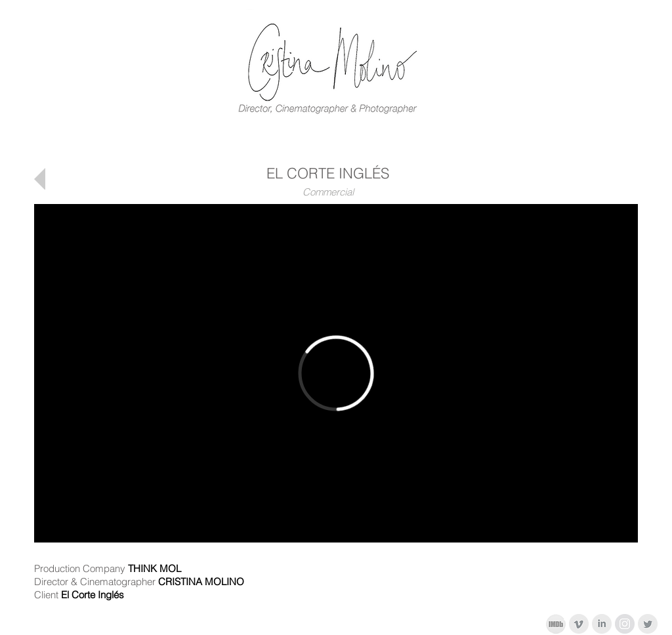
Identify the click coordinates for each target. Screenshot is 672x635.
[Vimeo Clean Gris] (579, 624)
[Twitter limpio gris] (648, 624)
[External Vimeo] (336, 373)
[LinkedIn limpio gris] (602, 624)
